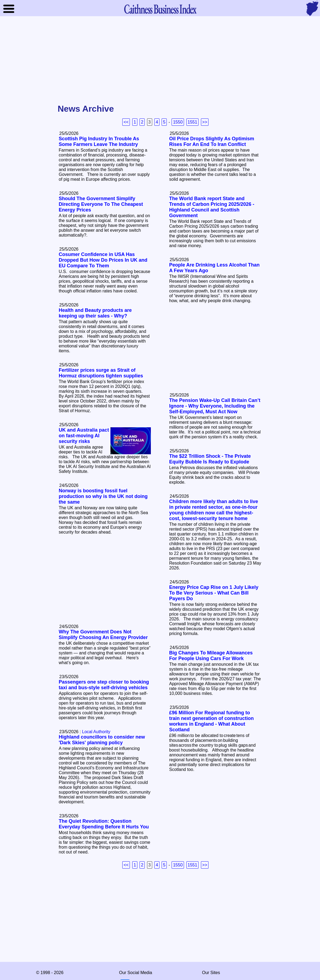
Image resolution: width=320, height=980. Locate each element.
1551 (193, 122)
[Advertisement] (160, 60)
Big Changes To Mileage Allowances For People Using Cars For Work (211, 656)
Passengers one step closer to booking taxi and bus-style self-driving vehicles (104, 685)
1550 (178, 122)
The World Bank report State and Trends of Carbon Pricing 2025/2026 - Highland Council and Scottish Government (212, 207)
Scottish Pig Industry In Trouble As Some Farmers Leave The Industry (99, 141)
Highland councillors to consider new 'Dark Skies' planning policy (102, 740)
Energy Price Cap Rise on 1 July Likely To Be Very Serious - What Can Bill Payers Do (214, 593)
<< (126, 122)
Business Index (160, 9)
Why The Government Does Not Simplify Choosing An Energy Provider (103, 635)
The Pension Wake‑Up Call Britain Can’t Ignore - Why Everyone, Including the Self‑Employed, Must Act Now (215, 406)
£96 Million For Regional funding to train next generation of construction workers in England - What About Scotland (211, 721)
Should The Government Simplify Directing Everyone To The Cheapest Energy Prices (101, 204)
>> (205, 122)
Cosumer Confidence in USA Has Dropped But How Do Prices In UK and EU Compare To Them (103, 260)
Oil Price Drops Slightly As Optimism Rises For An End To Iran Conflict (212, 141)
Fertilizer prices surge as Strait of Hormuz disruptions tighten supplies (101, 373)
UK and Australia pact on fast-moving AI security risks (84, 436)
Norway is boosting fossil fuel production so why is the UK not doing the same (103, 496)
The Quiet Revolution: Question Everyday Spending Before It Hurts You (104, 824)
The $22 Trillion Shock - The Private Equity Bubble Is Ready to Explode (210, 459)
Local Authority (96, 732)
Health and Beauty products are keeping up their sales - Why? (95, 313)
